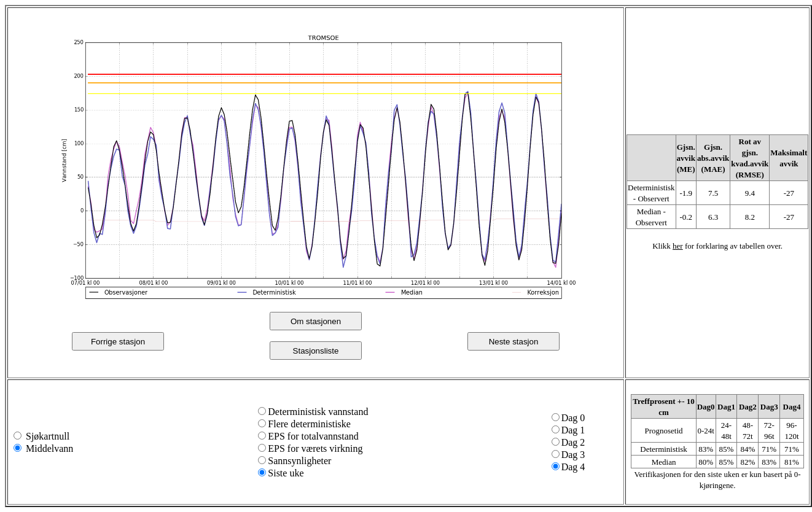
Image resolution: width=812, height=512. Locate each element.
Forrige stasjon (118, 342)
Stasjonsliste (316, 351)
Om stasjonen (316, 321)
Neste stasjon (514, 342)
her (678, 246)
